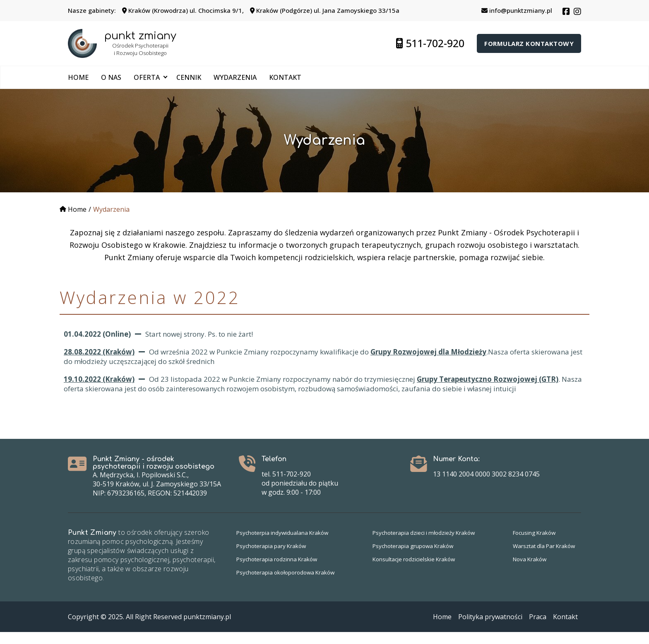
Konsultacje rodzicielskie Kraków (415, 571)
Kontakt (285, 77)
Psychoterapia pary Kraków (273, 558)
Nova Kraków (527, 571)
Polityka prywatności (490, 629)
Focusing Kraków (532, 545)
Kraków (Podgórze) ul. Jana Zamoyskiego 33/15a (325, 10)
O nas (111, 77)
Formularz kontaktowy (529, 43)
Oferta (147, 77)
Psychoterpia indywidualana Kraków (284, 545)
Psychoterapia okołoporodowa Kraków (289, 584)
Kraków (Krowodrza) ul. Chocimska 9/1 (182, 10)
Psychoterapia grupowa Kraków (413, 558)
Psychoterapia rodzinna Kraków (279, 571)
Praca (538, 629)
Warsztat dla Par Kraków (542, 558)
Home (78, 77)
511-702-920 (430, 43)
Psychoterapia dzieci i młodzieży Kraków (425, 545)
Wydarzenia (235, 77)
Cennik (189, 77)
